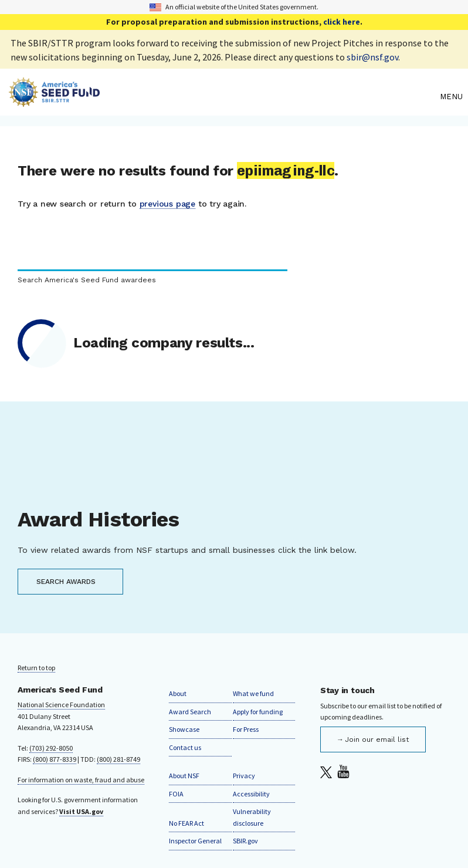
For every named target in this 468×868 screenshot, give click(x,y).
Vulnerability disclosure (252, 817)
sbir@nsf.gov (372, 57)
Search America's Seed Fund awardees (87, 280)
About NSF (184, 776)
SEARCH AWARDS (66, 582)
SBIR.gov (245, 841)
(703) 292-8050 (51, 748)
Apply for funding (258, 712)
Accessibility (251, 794)
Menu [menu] (451, 97)
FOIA (176, 794)
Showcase (184, 729)
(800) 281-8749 (118, 759)
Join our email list (377, 739)
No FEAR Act (186, 823)
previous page (167, 204)
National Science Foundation (61, 705)
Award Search (190, 712)
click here (342, 22)
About (178, 693)
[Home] (221, 97)
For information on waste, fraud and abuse (81, 780)
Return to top (36, 668)
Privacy (244, 776)
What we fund (253, 693)
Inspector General (195, 841)
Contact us (185, 747)
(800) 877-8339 (55, 759)
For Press (246, 729)
